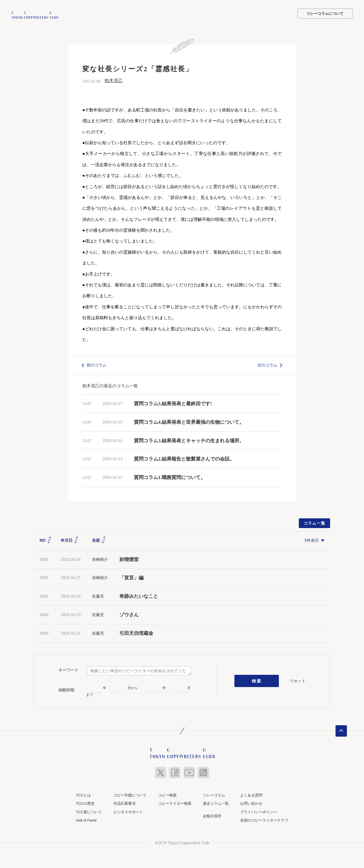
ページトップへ (341, 730)
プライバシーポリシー (259, 811)
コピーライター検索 (175, 803)
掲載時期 (66, 689)
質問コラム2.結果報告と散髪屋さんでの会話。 (184, 458)
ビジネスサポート (128, 811)
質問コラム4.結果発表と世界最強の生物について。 (189, 421)
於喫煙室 (129, 559)
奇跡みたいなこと (139, 596)
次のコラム (267, 364)
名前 (99, 539)
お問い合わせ (251, 803)
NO (46, 539)
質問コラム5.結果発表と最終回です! (173, 403)
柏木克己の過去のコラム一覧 (110, 385)
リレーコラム (214, 794)
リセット (298, 680)
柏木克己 (114, 80)
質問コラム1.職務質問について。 (170, 477)
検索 (257, 680)
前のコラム (97, 364)
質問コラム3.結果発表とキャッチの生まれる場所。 (189, 440)
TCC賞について (89, 811)
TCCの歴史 (85, 803)
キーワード (68, 669)
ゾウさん (129, 614)
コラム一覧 (315, 522)
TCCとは (83, 794)
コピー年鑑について (130, 794)
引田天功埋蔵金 (136, 632)
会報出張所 (212, 815)
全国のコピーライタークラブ (264, 820)
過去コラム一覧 (216, 803)
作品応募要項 (124, 803)
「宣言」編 (131, 577)
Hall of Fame (86, 820)
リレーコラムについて (325, 14)
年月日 (70, 539)
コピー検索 (167, 794)
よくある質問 (251, 794)
